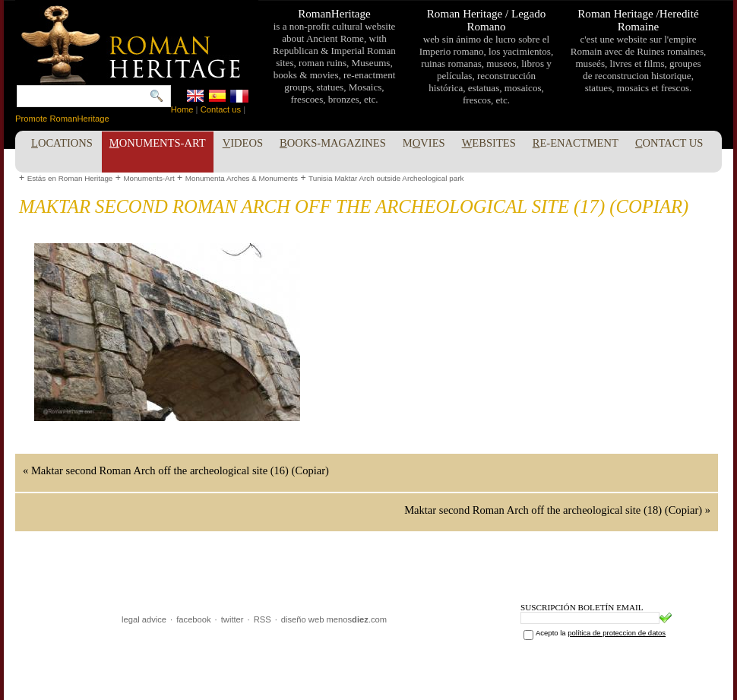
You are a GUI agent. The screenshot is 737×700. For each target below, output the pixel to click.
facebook (193, 619)
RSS (263, 619)
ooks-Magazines (333, 143)
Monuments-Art (149, 178)
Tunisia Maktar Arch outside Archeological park (386, 178)
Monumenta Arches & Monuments (242, 178)
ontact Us (669, 143)
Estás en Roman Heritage (70, 178)
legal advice (144, 619)
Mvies (424, 143)
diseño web (303, 619)
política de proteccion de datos (617, 633)
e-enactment (576, 143)
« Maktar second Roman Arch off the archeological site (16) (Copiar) (176, 470)
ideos (243, 143)
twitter (232, 619)
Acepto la (601, 633)
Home (182, 109)
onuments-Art (158, 143)
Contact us (221, 109)
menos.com (357, 619)
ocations (62, 143)
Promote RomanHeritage (62, 119)
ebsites (489, 143)
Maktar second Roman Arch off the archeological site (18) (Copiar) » (557, 510)
